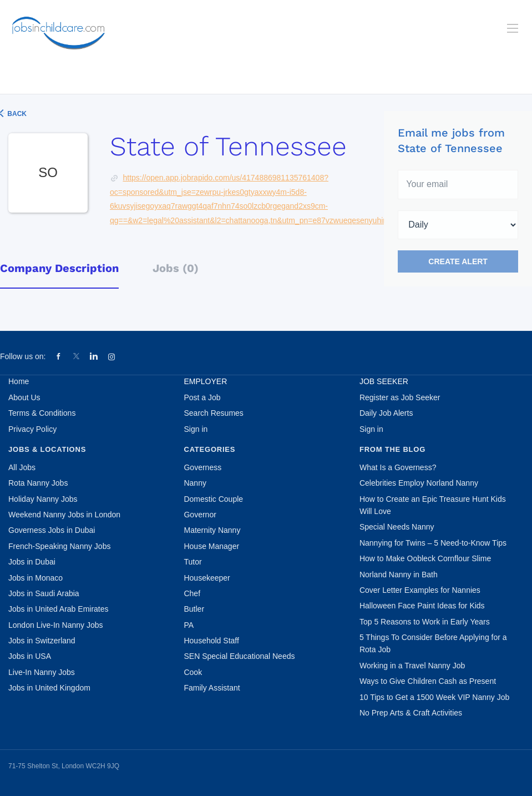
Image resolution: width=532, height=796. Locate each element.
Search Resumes (213, 413)
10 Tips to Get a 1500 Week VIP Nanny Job (434, 697)
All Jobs (22, 467)
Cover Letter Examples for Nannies (420, 590)
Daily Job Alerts (386, 413)
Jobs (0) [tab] (176, 268)
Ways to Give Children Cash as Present (428, 681)
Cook (193, 672)
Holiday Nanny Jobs (43, 499)
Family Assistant (212, 688)
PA (189, 625)
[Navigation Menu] (513, 28)
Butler (194, 609)
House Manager (211, 546)
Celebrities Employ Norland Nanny (419, 483)
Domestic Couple (213, 499)
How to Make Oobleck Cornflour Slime (425, 558)
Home (19, 381)
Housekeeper (207, 578)
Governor (200, 515)
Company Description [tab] (59, 268)
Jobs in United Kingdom (49, 688)
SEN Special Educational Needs (239, 656)
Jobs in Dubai (32, 562)
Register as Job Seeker (400, 397)
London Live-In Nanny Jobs (55, 625)
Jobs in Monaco (36, 578)
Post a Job (202, 397)
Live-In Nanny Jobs (42, 672)
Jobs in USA (30, 656)
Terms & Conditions (42, 413)
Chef (192, 593)
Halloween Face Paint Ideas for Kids (422, 606)
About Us (24, 397)
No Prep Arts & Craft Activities (411, 713)
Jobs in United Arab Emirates (59, 609)
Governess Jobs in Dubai (52, 530)
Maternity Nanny (212, 530)
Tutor (192, 562)
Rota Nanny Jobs (38, 483)
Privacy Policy (32, 429)
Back (16, 114)
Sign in (196, 429)
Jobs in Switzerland (42, 641)
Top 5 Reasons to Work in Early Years (425, 622)
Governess (202, 467)
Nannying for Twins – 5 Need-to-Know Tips (433, 543)
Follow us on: (23, 356)
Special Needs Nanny (397, 527)
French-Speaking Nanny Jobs (59, 546)
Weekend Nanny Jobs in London (64, 515)
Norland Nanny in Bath (399, 575)
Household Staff (211, 641)
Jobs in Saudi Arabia (44, 593)
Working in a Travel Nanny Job (412, 666)
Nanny (195, 483)
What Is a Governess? (398, 467)
